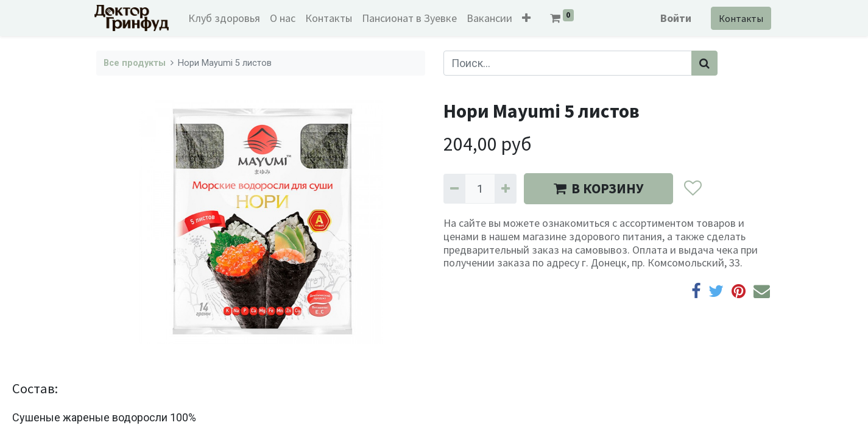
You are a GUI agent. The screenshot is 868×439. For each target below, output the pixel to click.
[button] (528, 18)
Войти (675, 18)
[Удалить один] (454, 189)
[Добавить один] (506, 189)
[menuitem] (225, 18)
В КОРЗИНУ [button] (598, 188)
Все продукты (135, 63)
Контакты (740, 18)
